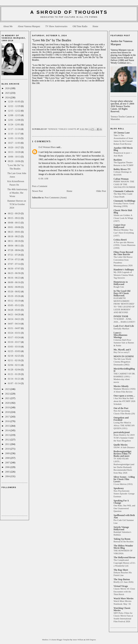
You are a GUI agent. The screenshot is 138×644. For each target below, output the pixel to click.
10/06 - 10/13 (14, 157)
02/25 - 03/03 (14, 351)
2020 (8, 403)
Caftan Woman (121, 179)
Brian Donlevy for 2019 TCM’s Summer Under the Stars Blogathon (124, 438)
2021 (8, 398)
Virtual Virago (121, 586)
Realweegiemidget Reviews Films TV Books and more (122, 454)
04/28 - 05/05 (14, 310)
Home (95, 26)
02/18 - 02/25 (14, 356)
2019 (8, 407)
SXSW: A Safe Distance (124, 447)
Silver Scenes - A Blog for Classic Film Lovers (124, 479)
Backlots (118, 160)
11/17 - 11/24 (14, 129)
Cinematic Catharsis (124, 191)
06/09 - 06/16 (14, 282)
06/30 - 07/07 (14, 269)
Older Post (101, 191)
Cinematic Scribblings (124, 201)
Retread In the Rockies (124, 541)
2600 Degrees (91, 640)
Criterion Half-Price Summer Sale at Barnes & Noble (124, 343)
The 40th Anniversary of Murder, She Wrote (17, 193)
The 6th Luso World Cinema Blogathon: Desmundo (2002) (122, 362)
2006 (8, 467)
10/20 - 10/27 (14, 147)
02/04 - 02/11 (14, 365)
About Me (8, 26)
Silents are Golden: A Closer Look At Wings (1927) (123, 218)
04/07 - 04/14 (14, 324)
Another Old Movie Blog (123, 149)
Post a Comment (40, 186)
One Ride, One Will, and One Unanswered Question (124, 508)
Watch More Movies (123, 598)
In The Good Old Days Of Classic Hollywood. (122, 293)
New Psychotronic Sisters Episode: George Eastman (124, 494)
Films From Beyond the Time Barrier (123, 253)
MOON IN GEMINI (124, 356)
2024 (8, 98)
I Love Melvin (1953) (123, 484)
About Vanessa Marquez (29, 26)
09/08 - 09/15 (14, 223)
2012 (8, 440)
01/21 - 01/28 (14, 374)
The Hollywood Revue (124, 557)
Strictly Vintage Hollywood (121, 528)
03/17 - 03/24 (14, 337)
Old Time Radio (80, 26)
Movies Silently (121, 386)
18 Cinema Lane (122, 133)
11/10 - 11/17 (14, 134)
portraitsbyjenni (122, 432)
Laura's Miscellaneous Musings (120, 335)
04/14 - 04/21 (14, 319)
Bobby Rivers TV (122, 169)
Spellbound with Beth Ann (124, 516)
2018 (8, 412)
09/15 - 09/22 (14, 218)
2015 (8, 426)
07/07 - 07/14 (14, 264)
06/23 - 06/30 (14, 273)
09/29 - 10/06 (14, 161)
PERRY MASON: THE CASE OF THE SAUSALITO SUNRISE (124, 184)
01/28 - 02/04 (14, 370)
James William (78, 640)
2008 (8, 458)
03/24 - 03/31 (14, 333)
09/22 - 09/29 (14, 213)
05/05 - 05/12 (14, 305)
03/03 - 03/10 (14, 347)
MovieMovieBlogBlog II (124, 370)
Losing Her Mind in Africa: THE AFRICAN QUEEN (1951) (124, 425)
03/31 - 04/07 (14, 328)
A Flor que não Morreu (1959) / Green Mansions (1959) (124, 245)
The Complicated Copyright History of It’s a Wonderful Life (124, 563)
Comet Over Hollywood (120, 226)
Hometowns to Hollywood (121, 283)
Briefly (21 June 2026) (123, 582)
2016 (8, 421)
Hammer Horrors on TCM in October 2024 (17, 204)
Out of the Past (121, 408)
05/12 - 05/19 (14, 301)
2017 (8, 417)
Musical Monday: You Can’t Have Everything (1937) (124, 233)
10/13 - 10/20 (14, 152)
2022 (8, 394)
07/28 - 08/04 (14, 250)
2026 (8, 88)
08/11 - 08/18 (14, 241)
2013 (8, 435)
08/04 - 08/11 (14, 246)
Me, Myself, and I (122, 350)
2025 (8, 93)
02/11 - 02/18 (14, 360)
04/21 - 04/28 (14, 314)
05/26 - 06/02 (14, 292)
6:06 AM (43, 179)
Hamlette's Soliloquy (124, 270)
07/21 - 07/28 (14, 255)
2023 (8, 389)
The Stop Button (122, 579)
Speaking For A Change (121, 502)
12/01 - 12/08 (14, 120)
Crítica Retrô (120, 240)
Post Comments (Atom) (56, 198)
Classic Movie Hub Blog (123, 211)
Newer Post (37, 191)
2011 (8, 444)
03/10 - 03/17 (14, 342)
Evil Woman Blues (47, 147)
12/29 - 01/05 (14, 102)
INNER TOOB (121, 316)
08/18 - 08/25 (14, 236)
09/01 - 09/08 (14, 227)
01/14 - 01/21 (14, 379)
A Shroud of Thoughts (69, 12)
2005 (8, 472)
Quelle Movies (121, 445)
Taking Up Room (122, 539)
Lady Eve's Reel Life (124, 326)
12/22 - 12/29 (14, 106)
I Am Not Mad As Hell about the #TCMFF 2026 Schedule (124, 401)
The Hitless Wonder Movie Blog (123, 547)
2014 (8, 430)
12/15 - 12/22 (14, 111)
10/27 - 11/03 (14, 143)
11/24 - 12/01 (14, 124)
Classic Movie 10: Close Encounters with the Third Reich (124, 592)
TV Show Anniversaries (56, 26)
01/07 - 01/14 (14, 383)
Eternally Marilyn (121, 329)
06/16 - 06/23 (14, 278)
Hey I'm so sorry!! (122, 352)
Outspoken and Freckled (121, 419)
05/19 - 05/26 (14, 296)
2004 (8, 476)
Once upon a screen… (124, 396)
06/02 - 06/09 (14, 287)
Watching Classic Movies (122, 609)
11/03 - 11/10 (14, 138)
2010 (8, 449)
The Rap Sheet (121, 570)
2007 (8, 463)
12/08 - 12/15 (14, 115)
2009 (8, 453)
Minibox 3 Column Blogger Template (56, 640)
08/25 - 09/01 (14, 232)
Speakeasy (119, 488)
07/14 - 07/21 (14, 259)
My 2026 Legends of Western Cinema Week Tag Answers (123, 275)
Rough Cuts (119, 287)
